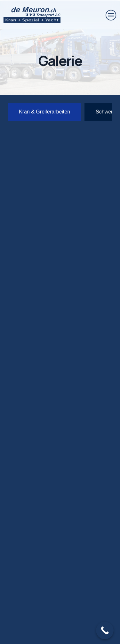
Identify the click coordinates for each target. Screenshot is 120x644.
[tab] (44, 112)
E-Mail (39, 566)
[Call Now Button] (105, 630)
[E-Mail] (16, 572)
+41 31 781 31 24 (49, 543)
